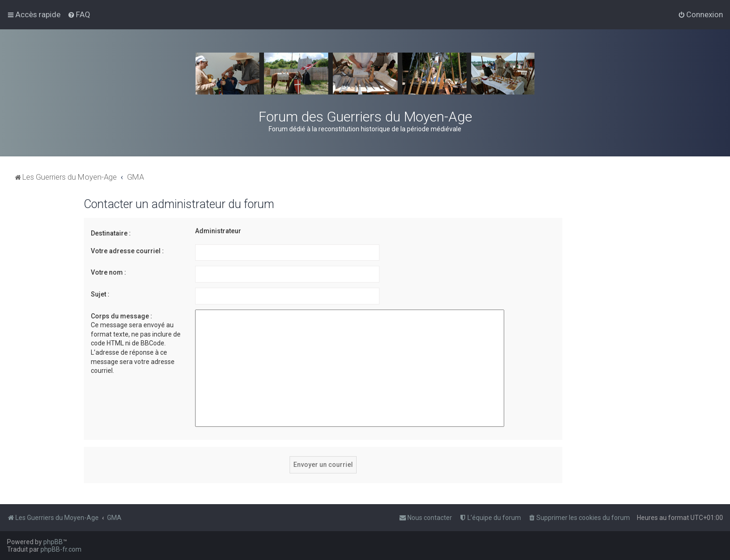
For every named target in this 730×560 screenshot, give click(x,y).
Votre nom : (108, 272)
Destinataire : (111, 233)
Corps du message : (122, 316)
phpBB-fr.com (61, 549)
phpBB (53, 542)
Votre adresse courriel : (127, 251)
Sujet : (100, 294)
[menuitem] (79, 14)
